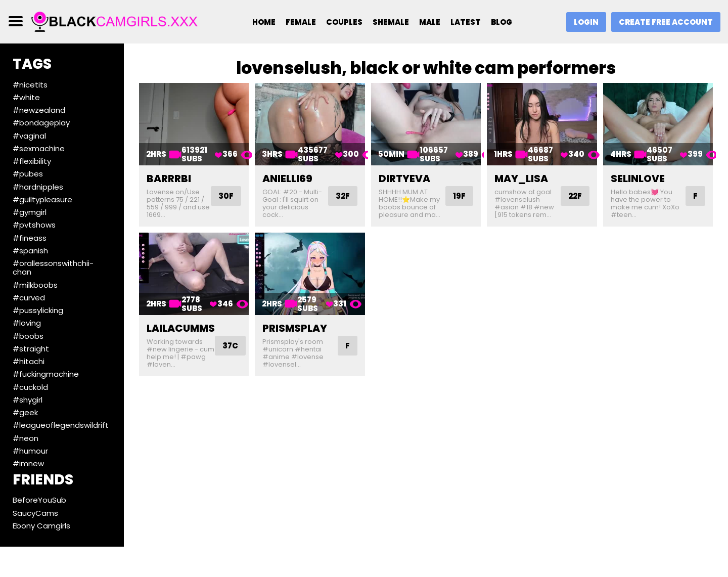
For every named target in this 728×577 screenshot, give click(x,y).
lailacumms (181, 328)
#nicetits (30, 85)
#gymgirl (30, 212)
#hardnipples (38, 187)
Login (586, 22)
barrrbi (169, 179)
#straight (31, 349)
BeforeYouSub (39, 500)
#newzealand (39, 110)
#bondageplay (41, 123)
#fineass (30, 238)
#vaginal (29, 136)
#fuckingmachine (46, 374)
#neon (26, 438)
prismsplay (295, 328)
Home (264, 22)
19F (459, 196)
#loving (27, 323)
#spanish (30, 251)
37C (230, 346)
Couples (344, 22)
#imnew (28, 463)
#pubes (28, 174)
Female (301, 22)
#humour (30, 451)
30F (226, 196)
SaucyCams (35, 513)
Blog (502, 22)
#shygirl (28, 400)
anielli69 (287, 179)
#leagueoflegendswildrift (61, 425)
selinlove (638, 179)
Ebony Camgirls (41, 526)
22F (575, 196)
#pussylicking (38, 310)
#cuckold (30, 387)
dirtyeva (404, 179)
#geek (25, 412)
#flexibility (32, 161)
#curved (29, 298)
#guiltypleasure (42, 199)
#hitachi (29, 361)
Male (430, 22)
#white (26, 97)
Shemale (391, 22)
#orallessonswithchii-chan (53, 268)
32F (343, 196)
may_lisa (521, 179)
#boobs (28, 336)
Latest (466, 22)
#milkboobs (35, 285)
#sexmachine (39, 148)
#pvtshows (34, 225)
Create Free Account (666, 22)
